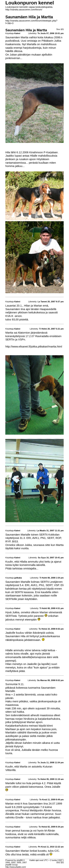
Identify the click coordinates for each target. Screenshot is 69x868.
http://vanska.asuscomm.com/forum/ (24, 10)
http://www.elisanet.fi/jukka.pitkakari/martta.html (34, 347)
